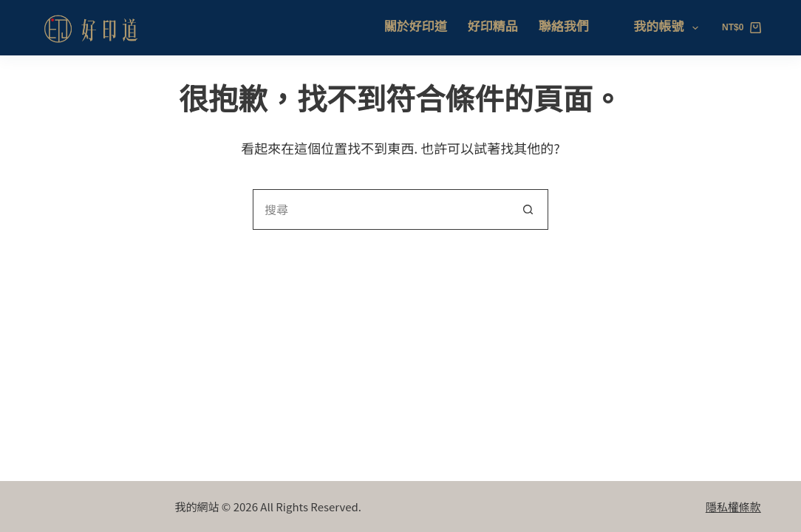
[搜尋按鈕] (528, 209)
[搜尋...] (380, 209)
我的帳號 (668, 28)
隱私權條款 (733, 507)
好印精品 (493, 27)
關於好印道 (416, 27)
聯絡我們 (564, 27)
